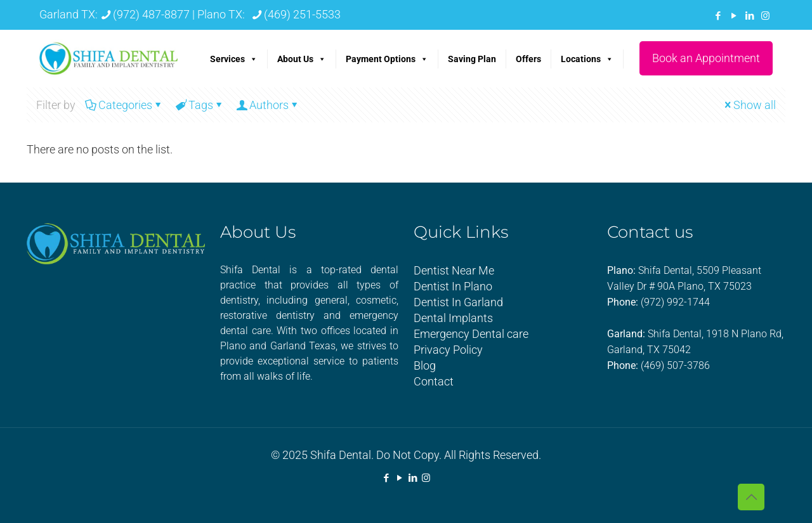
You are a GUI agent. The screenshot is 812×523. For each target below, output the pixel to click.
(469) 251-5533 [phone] (302, 14)
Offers (528, 59)
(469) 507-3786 (675, 365)
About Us (302, 59)
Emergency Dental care (471, 334)
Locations (587, 59)
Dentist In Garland (458, 302)
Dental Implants (453, 318)
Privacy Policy (448, 350)
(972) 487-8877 (151, 14)
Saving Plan (472, 59)
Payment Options (387, 59)
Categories (124, 105)
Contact (434, 381)
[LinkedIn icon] (750, 16)
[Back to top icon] (751, 497)
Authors (268, 105)
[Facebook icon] (718, 16)
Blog (425, 365)
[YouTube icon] (734, 16)
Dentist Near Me (454, 270)
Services (234, 59)
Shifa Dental (341, 455)
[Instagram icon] (765, 16)
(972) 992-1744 (675, 302)
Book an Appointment (706, 58)
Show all (749, 105)
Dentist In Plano (453, 286)
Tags (200, 105)
